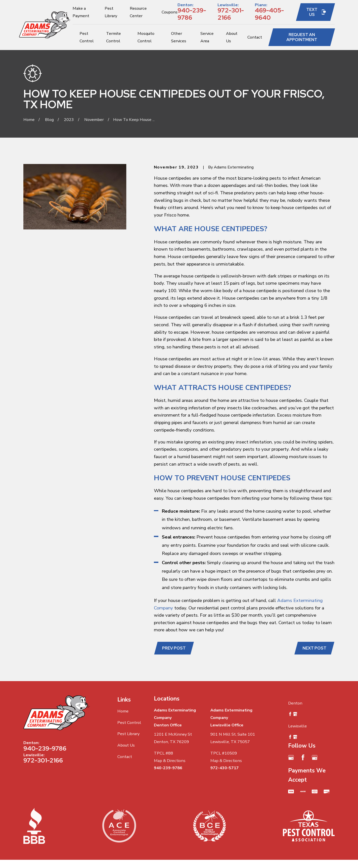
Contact (125, 757)
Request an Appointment (302, 37)
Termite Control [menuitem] (113, 37)
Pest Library (128, 734)
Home (123, 711)
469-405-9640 (269, 14)
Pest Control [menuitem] (87, 37)
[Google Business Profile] (291, 757)
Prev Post (174, 648)
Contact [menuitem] (255, 37)
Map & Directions (170, 761)
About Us (126, 745)
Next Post (314, 648)
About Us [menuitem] (232, 37)
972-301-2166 (231, 14)
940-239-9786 (192, 14)
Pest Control (129, 723)
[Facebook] (303, 757)
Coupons (170, 12)
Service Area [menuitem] (207, 37)
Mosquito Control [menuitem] (146, 37)
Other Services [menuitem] (179, 37)
